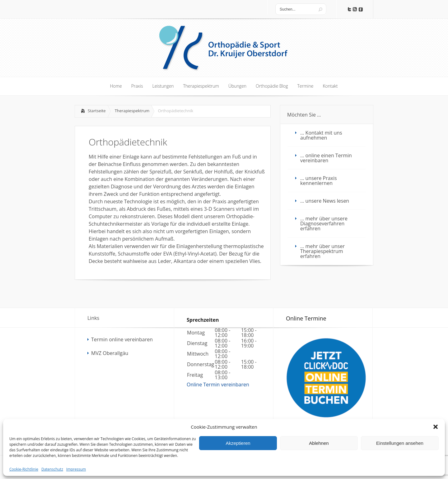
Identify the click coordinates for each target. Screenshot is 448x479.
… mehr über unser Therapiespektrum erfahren (322, 251)
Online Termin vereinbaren (218, 385)
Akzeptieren (238, 443)
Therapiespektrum (132, 111)
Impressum (76, 469)
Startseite (97, 111)
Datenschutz (52, 469)
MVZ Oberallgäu (110, 353)
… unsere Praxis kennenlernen (319, 181)
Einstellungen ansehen (400, 443)
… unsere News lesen (325, 201)
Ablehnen (319, 443)
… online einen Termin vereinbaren (326, 158)
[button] (436, 427)
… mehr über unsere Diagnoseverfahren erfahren (324, 223)
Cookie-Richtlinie (24, 469)
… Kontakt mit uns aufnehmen (321, 135)
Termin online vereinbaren (122, 339)
